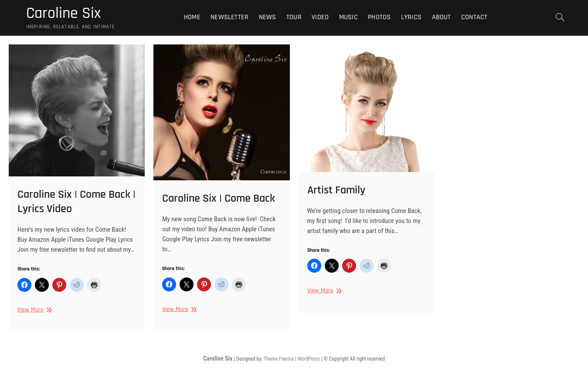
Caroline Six (63, 14)
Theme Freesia (279, 359)
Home (192, 17)
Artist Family (336, 190)
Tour (294, 17)
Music (348, 17)
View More (34, 310)
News (268, 17)
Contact (474, 17)
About (442, 17)
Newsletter (229, 17)
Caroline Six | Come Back (219, 198)
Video (320, 17)
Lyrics (411, 17)
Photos (379, 17)
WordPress (309, 359)
